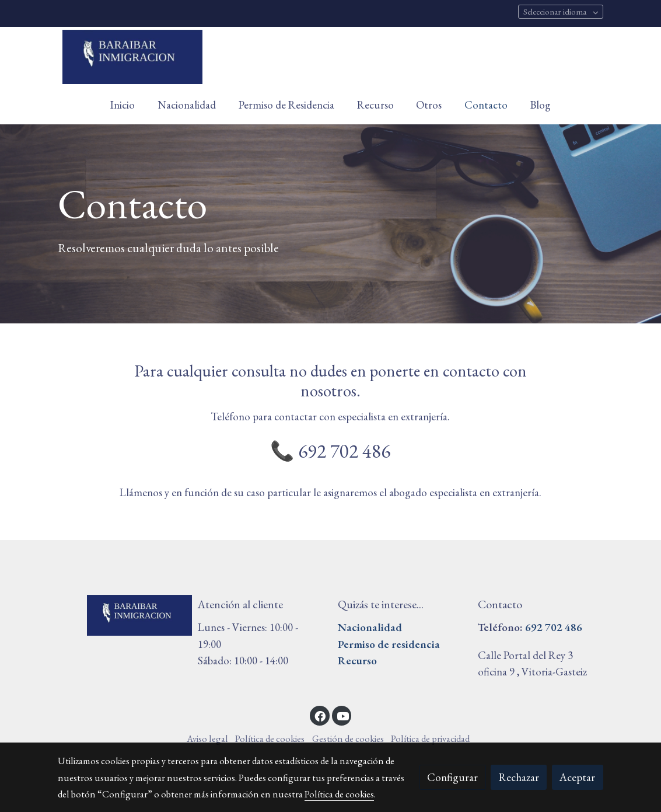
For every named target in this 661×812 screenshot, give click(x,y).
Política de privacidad (430, 738)
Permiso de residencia (389, 644)
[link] (132, 57)
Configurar (452, 777)
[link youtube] (343, 715)
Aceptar (577, 777)
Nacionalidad (370, 627)
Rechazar (519, 777)
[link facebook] (320, 715)
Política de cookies (270, 738)
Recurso (357, 661)
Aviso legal (207, 738)
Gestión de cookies (348, 738)
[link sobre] (120, 615)
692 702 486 (554, 627)
